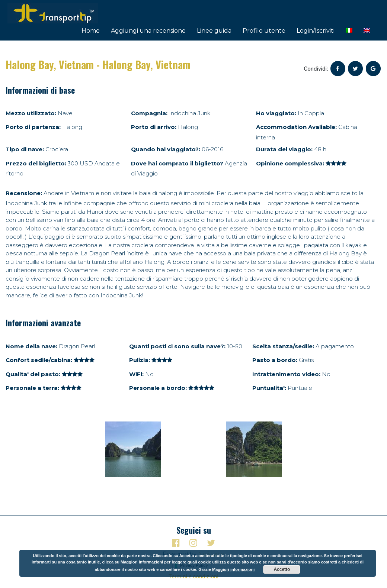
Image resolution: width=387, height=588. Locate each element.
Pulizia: (140, 360)
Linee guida (214, 31)
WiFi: (136, 374)
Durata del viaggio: (284, 149)
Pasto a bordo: (275, 360)
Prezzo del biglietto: (36, 163)
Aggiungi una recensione (148, 31)
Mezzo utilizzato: (31, 113)
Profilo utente (264, 31)
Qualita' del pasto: (33, 374)
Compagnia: (149, 113)
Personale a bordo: (158, 388)
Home (91, 31)
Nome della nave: (31, 346)
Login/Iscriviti (316, 31)
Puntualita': (269, 388)
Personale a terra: (32, 388)
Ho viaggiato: (276, 113)
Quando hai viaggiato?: (166, 149)
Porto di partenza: (33, 127)
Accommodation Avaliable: (296, 127)
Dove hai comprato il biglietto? (177, 163)
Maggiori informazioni (233, 569)
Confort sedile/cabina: (39, 360)
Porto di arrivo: (154, 127)
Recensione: (24, 193)
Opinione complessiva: (290, 163)
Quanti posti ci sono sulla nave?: (177, 346)
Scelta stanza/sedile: (283, 346)
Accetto (282, 569)
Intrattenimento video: (286, 374)
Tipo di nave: (25, 149)
